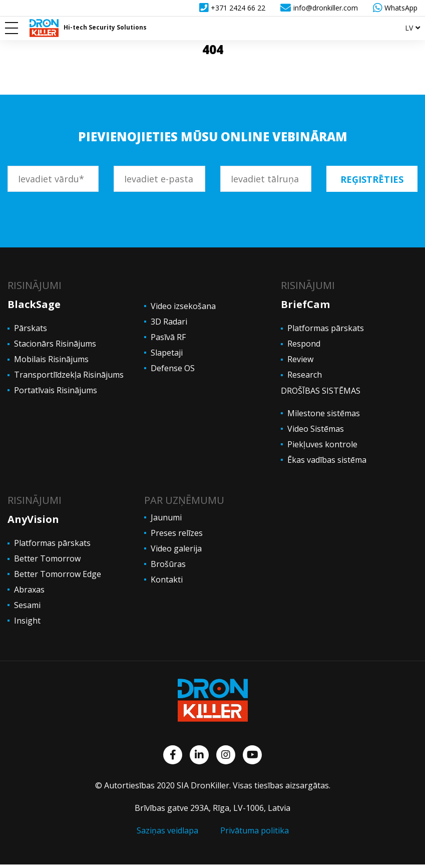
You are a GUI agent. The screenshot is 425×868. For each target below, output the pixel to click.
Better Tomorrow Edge (59, 574)
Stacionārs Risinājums (55, 344)
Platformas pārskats (326, 328)
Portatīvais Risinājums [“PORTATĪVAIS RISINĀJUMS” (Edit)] (56, 390)
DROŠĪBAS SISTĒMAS (321, 391)
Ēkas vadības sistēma (327, 460)
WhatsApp (395, 8)
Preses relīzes (177, 533)
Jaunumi (166, 517)
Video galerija (176, 548)
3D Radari (169, 322)
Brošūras (168, 564)
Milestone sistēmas (324, 413)
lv (409, 28)
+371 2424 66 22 (232, 8)
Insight (27, 621)
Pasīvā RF (168, 337)
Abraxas (29, 590)
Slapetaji (167, 353)
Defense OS (173, 368)
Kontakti (167, 580)
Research (305, 375)
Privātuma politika (255, 830)
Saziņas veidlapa (167, 830)
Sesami (27, 605)
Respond (304, 344)
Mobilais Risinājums (51, 359)
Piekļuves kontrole (322, 444)
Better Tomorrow (47, 558)
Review (300, 359)
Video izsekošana (183, 306)
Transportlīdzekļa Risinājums (69, 375)
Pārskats (31, 328)
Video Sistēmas (316, 429)
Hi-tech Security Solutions (105, 27)
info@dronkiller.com (319, 8)
